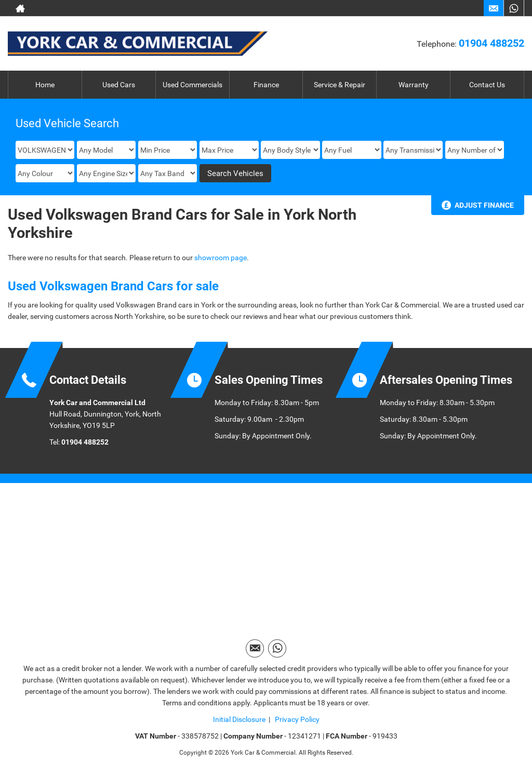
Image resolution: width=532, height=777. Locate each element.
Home (45, 85)
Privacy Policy (296, 719)
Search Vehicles (235, 173)
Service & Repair (340, 85)
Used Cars (119, 85)
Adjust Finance (484, 205)
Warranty (414, 85)
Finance (266, 85)
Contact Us (487, 85)
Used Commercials (192, 85)
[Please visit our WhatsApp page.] (514, 8)
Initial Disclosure (239, 719)
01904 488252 (491, 43)
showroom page (221, 258)
